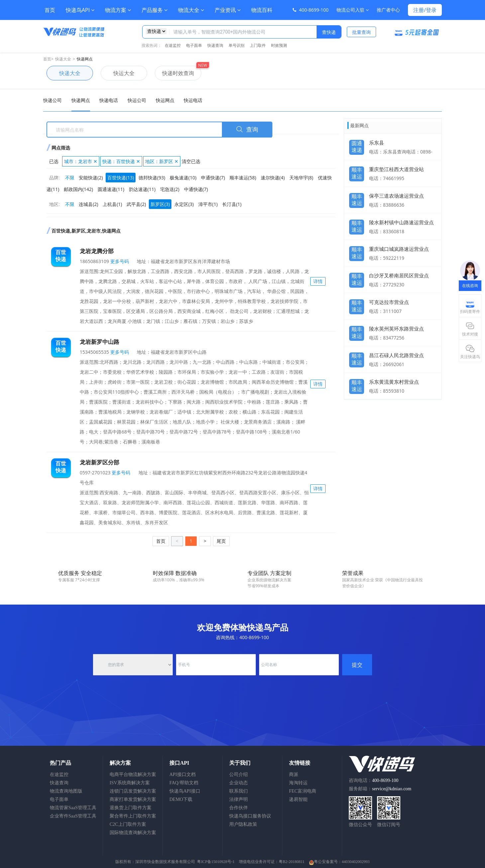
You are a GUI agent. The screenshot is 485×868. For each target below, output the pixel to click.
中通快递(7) (196, 189)
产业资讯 (228, 10)
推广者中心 (388, 10)
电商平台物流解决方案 (133, 774)
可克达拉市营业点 (389, 302)
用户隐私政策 (243, 824)
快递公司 (52, 100)
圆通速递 (357, 145)
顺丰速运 (357, 171)
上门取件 (258, 45)
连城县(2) (88, 204)
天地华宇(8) (301, 178)
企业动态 (239, 783)
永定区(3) (184, 204)
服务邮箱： (380, 789)
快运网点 (165, 100)
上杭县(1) (112, 204)
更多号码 (119, 261)
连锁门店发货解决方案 (133, 791)
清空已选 (191, 161)
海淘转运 (298, 783)
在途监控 (173, 45)
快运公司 (137, 100)
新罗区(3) (160, 204)
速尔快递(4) (273, 178)
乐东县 (377, 143)
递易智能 (298, 799)
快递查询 (215, 45)
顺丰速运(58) (243, 178)
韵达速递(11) (142, 189)
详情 (318, 281)
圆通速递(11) (111, 189)
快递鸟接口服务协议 (250, 816)
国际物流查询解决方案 (133, 833)
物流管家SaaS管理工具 (73, 808)
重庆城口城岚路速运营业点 (399, 249)
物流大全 (191, 10)
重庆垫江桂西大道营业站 (396, 169)
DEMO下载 (181, 799)
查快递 (329, 32)
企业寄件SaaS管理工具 (73, 816)
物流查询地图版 (66, 791)
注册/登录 (425, 10)
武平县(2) (136, 204)
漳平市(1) (208, 204)
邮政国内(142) (78, 189)
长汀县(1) (232, 204)
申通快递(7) (213, 178)
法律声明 (239, 799)
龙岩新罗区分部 (99, 462)
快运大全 (118, 73)
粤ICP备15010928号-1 (216, 862)
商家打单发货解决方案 (133, 799)
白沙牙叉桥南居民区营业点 (399, 275)
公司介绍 (239, 774)
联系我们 (239, 791)
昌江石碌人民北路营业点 (396, 355)
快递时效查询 (174, 73)
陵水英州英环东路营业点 (396, 329)
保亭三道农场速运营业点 (396, 196)
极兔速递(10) (183, 178)
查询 (247, 130)
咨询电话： (374, 780)
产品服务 (154, 10)
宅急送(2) (170, 189)
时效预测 (279, 45)
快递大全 (63, 59)
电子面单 (194, 45)
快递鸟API (80, 10)
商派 (294, 774)
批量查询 (361, 32)
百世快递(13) (121, 178)
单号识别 (237, 45)
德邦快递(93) (152, 178)
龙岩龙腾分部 (97, 251)
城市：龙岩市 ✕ (81, 161)
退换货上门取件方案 (131, 808)
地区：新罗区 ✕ (162, 161)
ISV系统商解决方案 (130, 783)
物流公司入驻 (353, 10)
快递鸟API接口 (185, 791)
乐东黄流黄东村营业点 (394, 382)
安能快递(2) (91, 178)
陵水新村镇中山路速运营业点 (401, 222)
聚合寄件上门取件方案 (133, 816)
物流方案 (118, 10)
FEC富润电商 (303, 791)
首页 (50, 10)
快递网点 (85, 59)
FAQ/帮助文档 (184, 783)
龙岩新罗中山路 (99, 342)
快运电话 (193, 100)
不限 (70, 178)
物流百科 (262, 10)
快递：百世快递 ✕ (121, 161)
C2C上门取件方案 (128, 824)
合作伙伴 (239, 808)
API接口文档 (183, 774)
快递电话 (109, 100)
